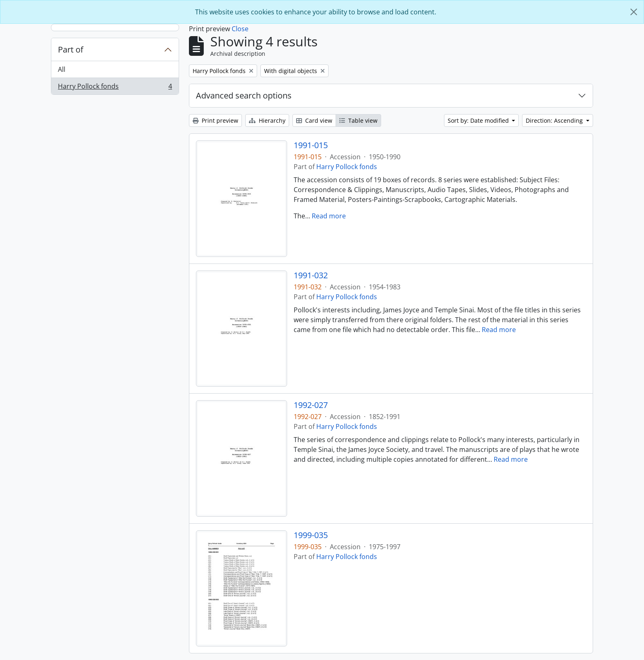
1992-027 (311, 405)
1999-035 (311, 535)
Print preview (215, 120)
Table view (358, 120)
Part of (71, 49)
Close (240, 29)
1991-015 (311, 145)
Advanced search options (244, 95)
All (62, 69)
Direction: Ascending (555, 120)
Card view (314, 120)
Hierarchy (267, 120)
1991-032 (311, 275)
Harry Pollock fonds (115, 88)
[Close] (634, 12)
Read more (329, 216)
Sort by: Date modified (479, 120)
